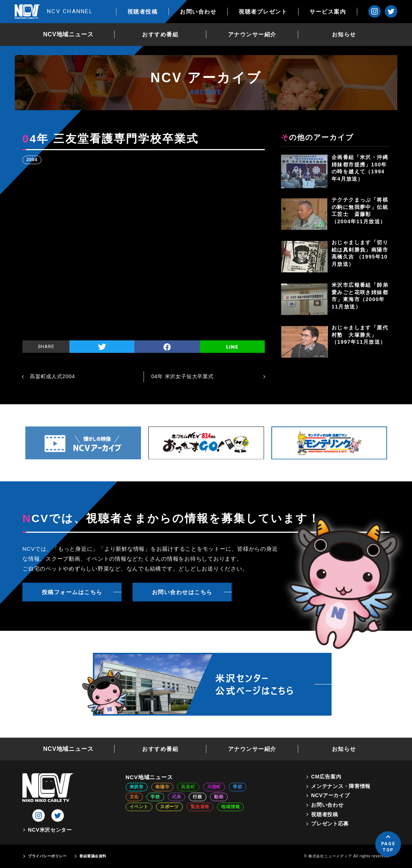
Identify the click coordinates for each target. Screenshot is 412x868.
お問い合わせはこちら (182, 592)
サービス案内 (328, 12)
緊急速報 (200, 807)
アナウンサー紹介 (252, 34)
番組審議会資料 (93, 856)
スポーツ (169, 807)
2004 (32, 160)
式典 (177, 797)
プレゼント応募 (330, 824)
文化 (134, 797)
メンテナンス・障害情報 (341, 786)
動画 (219, 797)
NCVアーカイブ (330, 795)
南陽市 (162, 787)
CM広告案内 (326, 777)
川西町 (214, 787)
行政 (198, 797)
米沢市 (137, 787)
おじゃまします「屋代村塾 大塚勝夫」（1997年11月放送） (360, 335)
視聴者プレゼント (263, 12)
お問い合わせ (198, 12)
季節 (238, 787)
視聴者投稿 (143, 12)
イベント (139, 807)
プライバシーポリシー (47, 856)
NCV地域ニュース (68, 34)
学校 (155, 797)
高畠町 (188, 787)
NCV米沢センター (50, 830)
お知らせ (344, 34)
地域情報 (230, 807)
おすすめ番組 (160, 34)
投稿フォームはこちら (72, 592)
